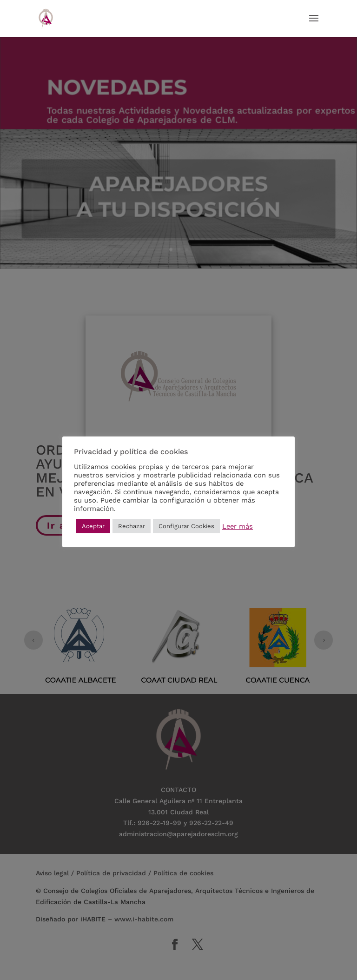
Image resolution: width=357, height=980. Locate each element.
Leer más (238, 526)
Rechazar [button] (132, 526)
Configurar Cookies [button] (186, 526)
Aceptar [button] (93, 526)
